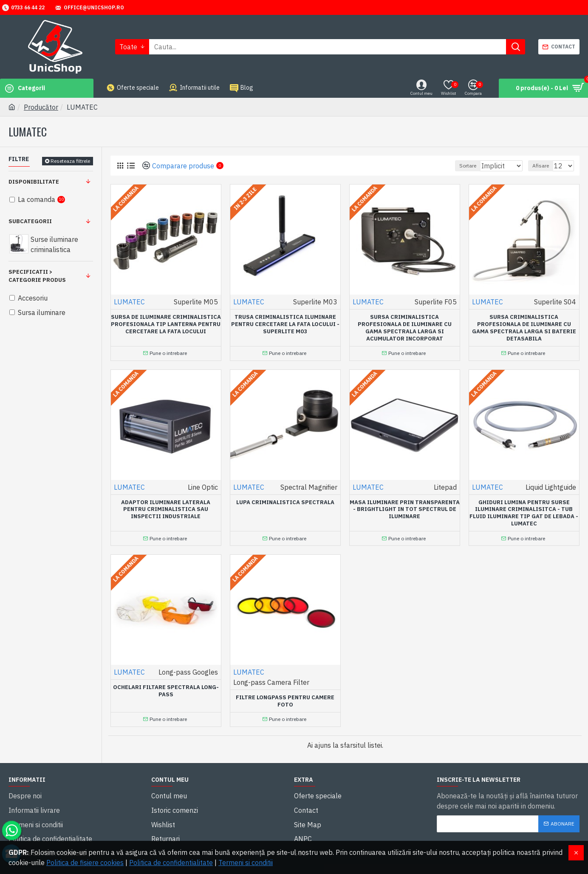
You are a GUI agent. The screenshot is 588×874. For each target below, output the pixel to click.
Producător (41, 107)
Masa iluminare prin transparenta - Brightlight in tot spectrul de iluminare (405, 508)
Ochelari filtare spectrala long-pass (166, 687)
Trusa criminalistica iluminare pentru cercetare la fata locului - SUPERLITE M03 (285, 324)
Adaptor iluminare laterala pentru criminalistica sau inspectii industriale (166, 508)
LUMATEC (129, 302)
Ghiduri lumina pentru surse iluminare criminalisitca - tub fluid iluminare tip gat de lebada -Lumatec (524, 511)
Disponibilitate (34, 182)
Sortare (458, 166)
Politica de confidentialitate (171, 863)
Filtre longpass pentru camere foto (285, 697)
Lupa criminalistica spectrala (285, 500)
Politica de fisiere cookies (85, 863)
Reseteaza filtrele (70, 161)
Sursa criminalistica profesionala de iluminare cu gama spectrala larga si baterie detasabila (524, 328)
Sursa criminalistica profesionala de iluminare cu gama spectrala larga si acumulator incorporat (405, 328)
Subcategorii (30, 221)
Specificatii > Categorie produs (37, 276)
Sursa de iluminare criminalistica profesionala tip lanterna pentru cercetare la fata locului (166, 324)
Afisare (544, 166)
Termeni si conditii (246, 863)
